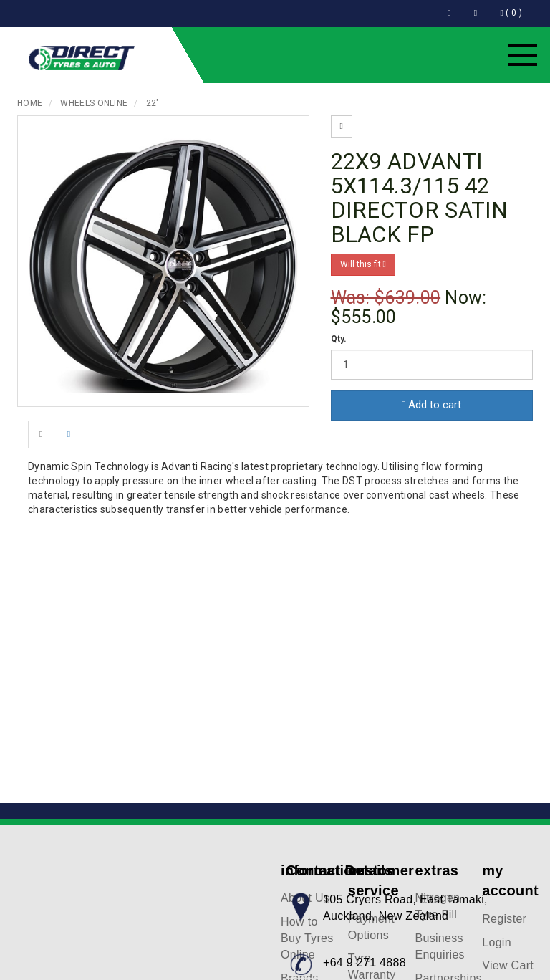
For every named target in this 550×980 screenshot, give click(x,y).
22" (153, 103)
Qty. (339, 339)
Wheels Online (94, 103)
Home (30, 103)
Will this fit (363, 264)
